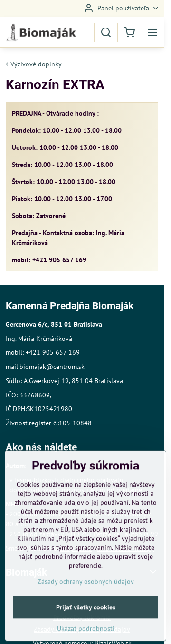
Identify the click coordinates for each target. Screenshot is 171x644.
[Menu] (152, 32)
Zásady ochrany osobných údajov (86, 612)
